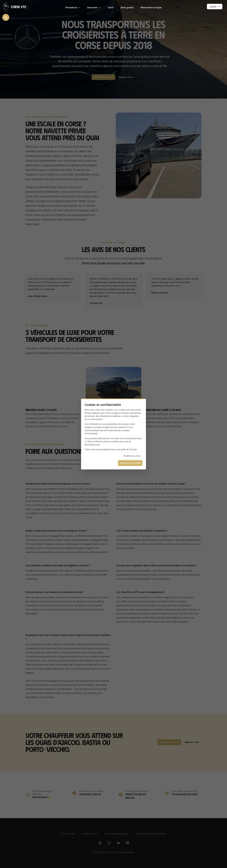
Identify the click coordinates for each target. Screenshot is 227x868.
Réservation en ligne (151, 8)
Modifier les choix (132, 456)
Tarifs (111, 8)
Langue (215, 7)
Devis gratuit (127, 8)
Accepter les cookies (130, 463)
